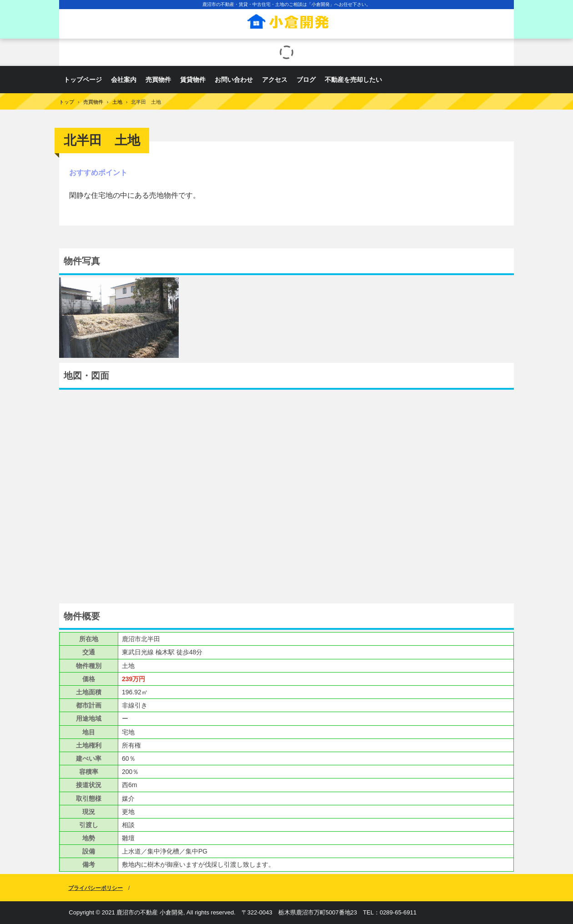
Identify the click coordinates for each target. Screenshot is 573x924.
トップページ (83, 80)
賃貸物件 (193, 80)
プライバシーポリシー (95, 888)
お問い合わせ (234, 80)
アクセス (275, 80)
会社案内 (124, 80)
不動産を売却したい (353, 80)
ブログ (306, 80)
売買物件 (158, 80)
